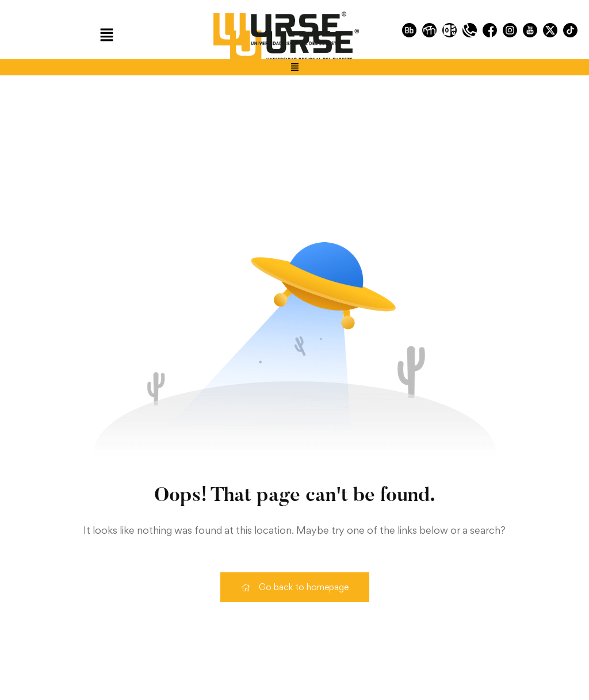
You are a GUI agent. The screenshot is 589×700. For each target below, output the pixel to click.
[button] (107, 35)
